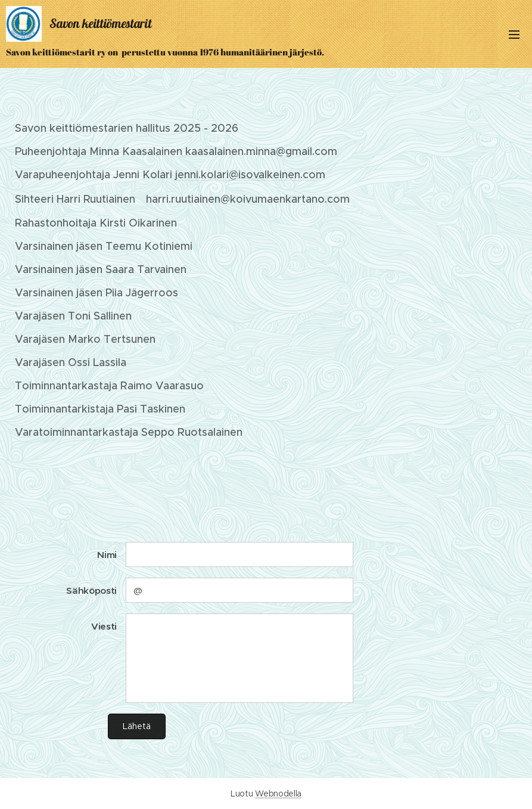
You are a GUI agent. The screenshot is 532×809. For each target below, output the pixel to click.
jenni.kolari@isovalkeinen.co (245, 175)
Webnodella (278, 793)
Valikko (514, 35)
